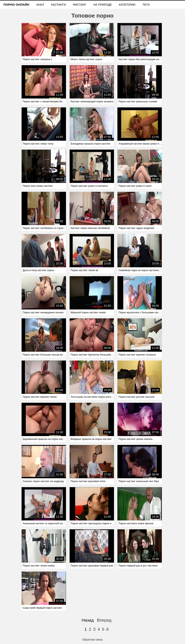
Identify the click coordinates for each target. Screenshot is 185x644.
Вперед (104, 620)
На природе (103, 5)
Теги (146, 5)
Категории (127, 5)
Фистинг (80, 5)
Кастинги (58, 5)
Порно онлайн (16, 5)
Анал (40, 5)
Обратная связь (92, 640)
